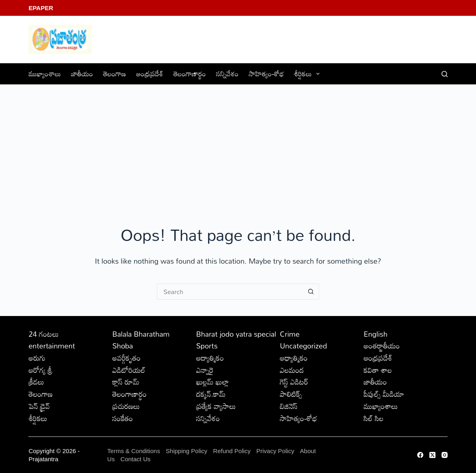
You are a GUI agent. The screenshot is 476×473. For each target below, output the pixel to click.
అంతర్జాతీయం (382, 346)
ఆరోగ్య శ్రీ (40, 370)
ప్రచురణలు (126, 406)
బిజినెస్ (288, 406)
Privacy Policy (276, 451)
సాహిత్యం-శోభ (267, 74)
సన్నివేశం (227, 74)
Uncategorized (303, 346)
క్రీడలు (36, 382)
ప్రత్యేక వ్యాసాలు (216, 406)
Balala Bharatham (141, 334)
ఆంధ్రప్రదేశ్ (150, 74)
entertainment (52, 346)
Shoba (123, 346)
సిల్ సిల (374, 418)
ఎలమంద (292, 370)
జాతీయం (82, 74)
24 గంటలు (43, 334)
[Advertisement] (238, 146)
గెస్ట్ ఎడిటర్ (294, 382)
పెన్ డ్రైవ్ (39, 406)
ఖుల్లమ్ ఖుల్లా (213, 382)
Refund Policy (232, 451)
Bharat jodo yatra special (236, 334)
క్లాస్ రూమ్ (126, 382)
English (376, 334)
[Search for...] (230, 292)
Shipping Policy (187, 451)
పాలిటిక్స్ (291, 394)
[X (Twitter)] (432, 455)
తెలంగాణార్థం (190, 74)
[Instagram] (445, 455)
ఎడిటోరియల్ (129, 370)
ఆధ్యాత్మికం (294, 358)
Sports (207, 346)
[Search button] (311, 292)
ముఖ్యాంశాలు (45, 74)
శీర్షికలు (309, 74)
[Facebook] (420, 455)
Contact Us (135, 459)
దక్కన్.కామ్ (211, 394)
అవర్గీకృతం (127, 358)
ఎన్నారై (205, 370)
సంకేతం (123, 418)
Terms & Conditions (134, 451)
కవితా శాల (378, 370)
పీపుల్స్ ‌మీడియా (384, 394)
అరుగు (37, 358)
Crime (290, 334)
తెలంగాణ (114, 74)
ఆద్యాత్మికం (210, 358)
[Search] (445, 74)
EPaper (41, 8)
